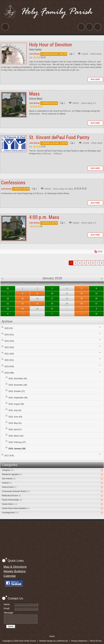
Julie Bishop (34, 54)
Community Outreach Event (16, 491)
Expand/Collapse (100, 327)
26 (82, 304)
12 (82, 294)
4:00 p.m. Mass (14, 228)
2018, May (15, 423)
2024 (9, 335)
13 (96, 294)
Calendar (10, 576)
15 (23, 299)
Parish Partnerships (12, 500)
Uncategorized (10, 513)
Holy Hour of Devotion (14, 53)
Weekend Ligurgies (12, 474)
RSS (102, 470)
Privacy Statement (79, 641)
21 (8, 304)
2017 (9, 456)
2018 (9, 373)
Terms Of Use (96, 641)
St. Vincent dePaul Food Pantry (14, 144)
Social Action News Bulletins (16, 508)
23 (37, 304)
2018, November (18, 385)
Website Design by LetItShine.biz (54, 641)
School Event (9, 487)
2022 (9, 347)
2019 (9, 366)
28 (8, 309)
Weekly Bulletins (15, 571)
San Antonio (9, 479)
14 (8, 299)
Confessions (13, 183)
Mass (14, 105)
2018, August (16, 404)
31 (8, 288)
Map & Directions (15, 567)
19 (82, 299)
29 (23, 309)
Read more (95, 80)
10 (52, 294)
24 (52, 304)
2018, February (17, 442)
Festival (7, 483)
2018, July (15, 410)
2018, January (17, 449)
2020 (9, 360)
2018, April (15, 429)
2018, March (16, 436)
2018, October (17, 391)
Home (52, 636)
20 (96, 299)
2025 (9, 328)
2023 (9, 341)
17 (52, 299)
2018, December (18, 379)
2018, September (18, 398)
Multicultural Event (11, 496)
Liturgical (8, 470)
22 (23, 304)
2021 (9, 354)
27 (96, 304)
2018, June (15, 417)
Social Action (10, 504)
